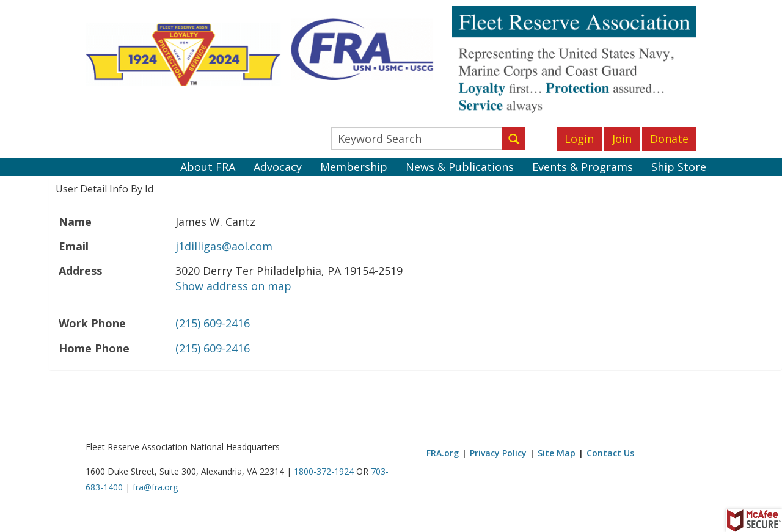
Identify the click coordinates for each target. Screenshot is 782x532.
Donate (669, 139)
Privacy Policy (498, 453)
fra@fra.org (155, 487)
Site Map (557, 453)
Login (579, 139)
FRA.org (443, 453)
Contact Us (610, 453)
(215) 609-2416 (213, 323)
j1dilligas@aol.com (224, 246)
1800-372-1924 (324, 471)
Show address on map (233, 286)
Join (622, 139)
